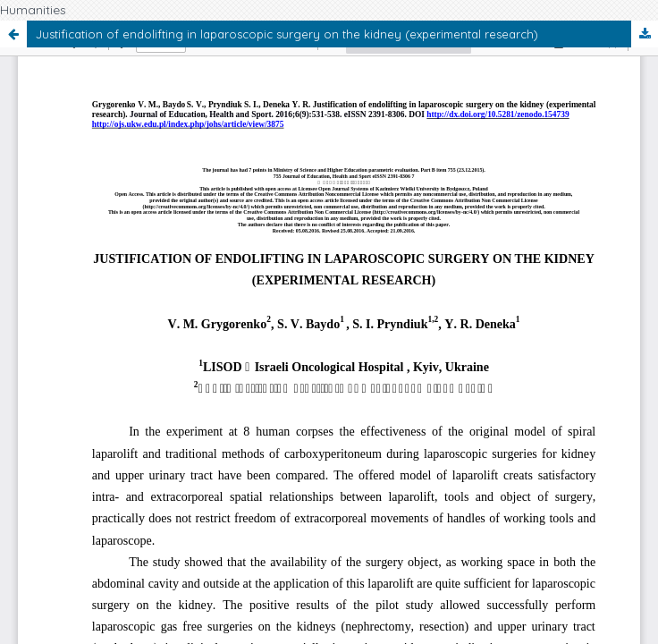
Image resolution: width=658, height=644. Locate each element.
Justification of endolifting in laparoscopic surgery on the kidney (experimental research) (287, 34)
